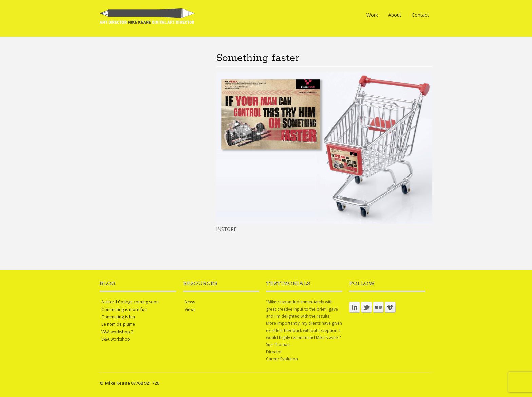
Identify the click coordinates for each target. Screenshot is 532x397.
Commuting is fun (118, 317)
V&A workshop (116, 339)
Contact (420, 15)
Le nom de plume (118, 324)
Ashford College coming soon (130, 302)
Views (190, 309)
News (190, 302)
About (395, 15)
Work (372, 15)
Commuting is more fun (124, 309)
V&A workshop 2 (117, 332)
